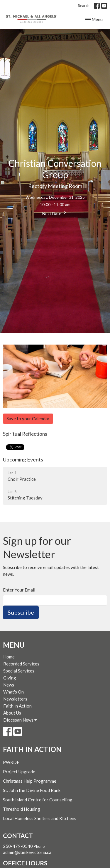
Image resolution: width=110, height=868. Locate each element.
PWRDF (11, 762)
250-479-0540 (18, 846)
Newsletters (15, 699)
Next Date (55, 213)
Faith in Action (17, 706)
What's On (13, 692)
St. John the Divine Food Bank (32, 790)
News (9, 685)
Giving (10, 678)
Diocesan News (20, 720)
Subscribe (21, 612)
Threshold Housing (22, 809)
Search (84, 6)
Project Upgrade (19, 772)
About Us (12, 713)
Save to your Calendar (28, 419)
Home (9, 657)
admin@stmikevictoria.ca (27, 852)
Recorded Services (21, 664)
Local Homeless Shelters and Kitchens (40, 818)
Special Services (19, 671)
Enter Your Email (19, 590)
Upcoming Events (23, 459)
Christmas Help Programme (30, 781)
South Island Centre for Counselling (38, 800)
